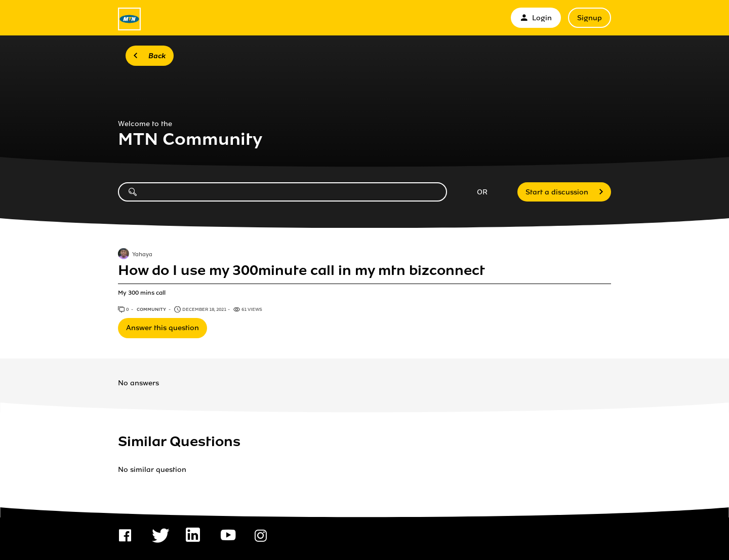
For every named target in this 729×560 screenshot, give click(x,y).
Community (152, 309)
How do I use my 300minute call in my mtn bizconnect (301, 270)
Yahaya (142, 255)
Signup (590, 18)
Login (536, 18)
